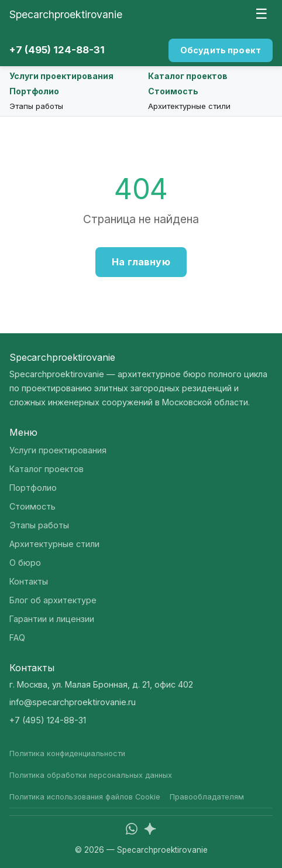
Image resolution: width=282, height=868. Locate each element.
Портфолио (34, 91)
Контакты (29, 581)
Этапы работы (36, 106)
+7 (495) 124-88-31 (57, 50)
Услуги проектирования (61, 76)
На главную (141, 262)
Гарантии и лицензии (52, 619)
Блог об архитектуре (53, 600)
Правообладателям (207, 797)
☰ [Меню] (262, 14)
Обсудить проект (221, 50)
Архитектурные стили (189, 106)
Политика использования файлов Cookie (85, 797)
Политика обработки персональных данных (91, 775)
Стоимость (173, 91)
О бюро (25, 563)
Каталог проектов (188, 76)
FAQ (17, 638)
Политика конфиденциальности (67, 753)
